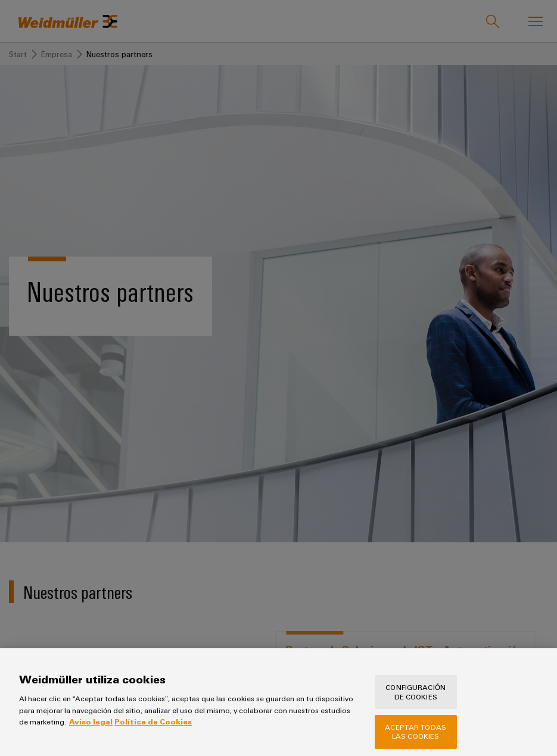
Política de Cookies (153, 730)
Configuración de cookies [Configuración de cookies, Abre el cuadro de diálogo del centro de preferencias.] (416, 700)
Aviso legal (91, 730)
